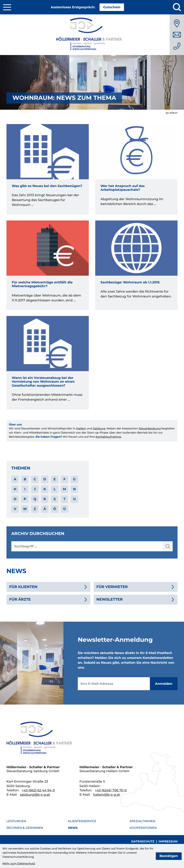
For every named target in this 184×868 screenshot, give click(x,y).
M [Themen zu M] (64, 489)
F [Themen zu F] (64, 479)
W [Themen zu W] (25, 509)
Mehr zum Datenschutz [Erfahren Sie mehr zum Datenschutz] (19, 863)
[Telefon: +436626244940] (177, 46)
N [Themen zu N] (74, 489)
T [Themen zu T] (64, 499)
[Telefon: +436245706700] (111, 790)
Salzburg (99, 428)
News (73, 828)
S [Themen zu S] (55, 499)
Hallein (81, 428)
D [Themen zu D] (45, 479)
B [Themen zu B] (25, 479)
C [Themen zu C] (35, 479)
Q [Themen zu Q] (35, 499)
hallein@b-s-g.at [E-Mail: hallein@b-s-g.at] (107, 795)
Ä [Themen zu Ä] (45, 509)
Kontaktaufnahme (108, 437)
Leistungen (16, 821)
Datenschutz (143, 842)
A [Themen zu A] (15, 479)
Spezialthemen (143, 821)
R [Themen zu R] (45, 499)
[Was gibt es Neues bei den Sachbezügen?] (48, 169)
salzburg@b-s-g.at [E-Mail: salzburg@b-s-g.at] (35, 795)
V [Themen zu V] (15, 509)
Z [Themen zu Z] (35, 509)
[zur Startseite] (92, 35)
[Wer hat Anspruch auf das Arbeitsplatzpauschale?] (136, 169)
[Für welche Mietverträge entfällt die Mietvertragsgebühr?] (48, 265)
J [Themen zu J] (35, 489)
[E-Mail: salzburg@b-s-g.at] (177, 35)
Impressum (168, 842)
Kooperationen (143, 828)
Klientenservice (82, 821)
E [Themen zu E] (55, 479)
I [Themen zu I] (25, 489)
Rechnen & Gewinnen (25, 828)
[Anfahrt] (177, 23)
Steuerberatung (150, 428)
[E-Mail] (114, 684)
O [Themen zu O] (15, 499)
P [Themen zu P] (25, 499)
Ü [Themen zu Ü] (65, 509)
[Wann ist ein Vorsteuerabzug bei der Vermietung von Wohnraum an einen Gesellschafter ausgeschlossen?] (48, 363)
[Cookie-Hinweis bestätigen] (169, 856)
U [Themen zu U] (74, 499)
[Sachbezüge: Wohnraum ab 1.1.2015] (136, 265)
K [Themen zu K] (45, 489)
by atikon (172, 113)
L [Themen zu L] (55, 489)
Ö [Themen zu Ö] (55, 509)
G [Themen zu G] (74, 479)
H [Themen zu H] (15, 489)
